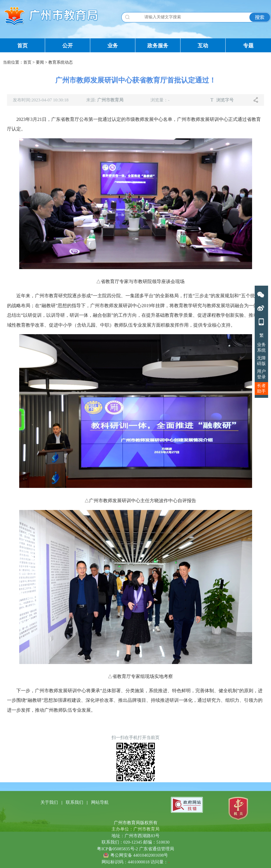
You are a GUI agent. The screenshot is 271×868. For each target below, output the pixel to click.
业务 (113, 46)
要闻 (40, 62)
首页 (22, 46)
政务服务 (158, 46)
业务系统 (261, 347)
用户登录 (261, 374)
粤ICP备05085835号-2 (117, 849)
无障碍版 (261, 361)
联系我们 (75, 802)
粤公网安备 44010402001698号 (139, 855)
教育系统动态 (61, 62)
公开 (68, 46)
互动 (203, 46)
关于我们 (50, 802)
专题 (248, 46)
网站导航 (100, 802)
